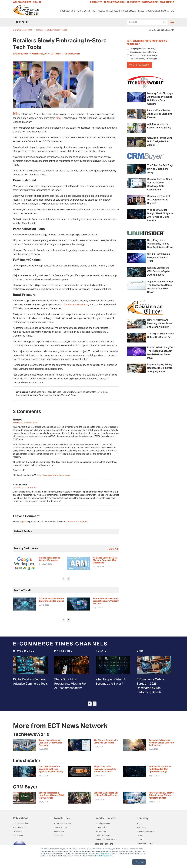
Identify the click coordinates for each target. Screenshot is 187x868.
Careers (140, 835)
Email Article (72, 54)
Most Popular (153, 11)
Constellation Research (76, 304)
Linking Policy (101, 827)
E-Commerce (77, 11)
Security (118, 11)
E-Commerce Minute (63, 823)
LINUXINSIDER (133, 2)
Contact (140, 839)
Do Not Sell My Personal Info (102, 856)
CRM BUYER (96, 2)
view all (113, 549)
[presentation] (64, 579)
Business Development (146, 831)
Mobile (101, 11)
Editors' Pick (59, 831)
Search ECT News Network (106, 839)
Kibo (58, 118)
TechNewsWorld (20, 827)
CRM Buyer (18, 831)
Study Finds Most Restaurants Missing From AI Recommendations (71, 684)
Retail (109, 11)
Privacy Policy (104, 854)
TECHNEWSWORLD (114, 2)
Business (65, 11)
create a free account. (78, 522)
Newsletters (168, 11)
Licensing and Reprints (146, 843)
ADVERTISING (167, 2)
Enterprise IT (90, 11)
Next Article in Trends (57, 30)
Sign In (37, 2)
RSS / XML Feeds (103, 835)
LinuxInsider (18, 835)
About (139, 823)
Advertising (141, 827)
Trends (141, 11)
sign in (23, 522)
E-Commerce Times (23, 30)
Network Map (101, 831)
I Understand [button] (139, 862)
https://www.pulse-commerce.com (54, 475)
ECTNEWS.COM (150, 2)
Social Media (130, 11)
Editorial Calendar (103, 823)
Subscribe (58, 835)
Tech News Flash (61, 827)
